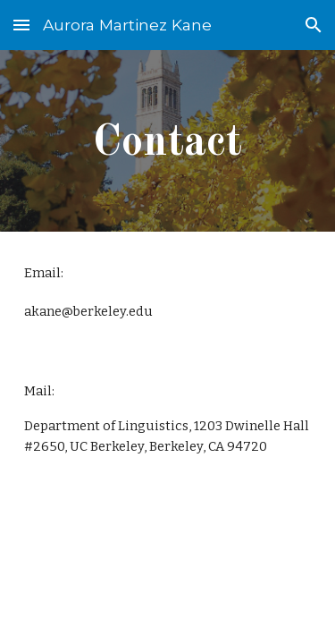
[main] (168, 141)
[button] (21, 25)
